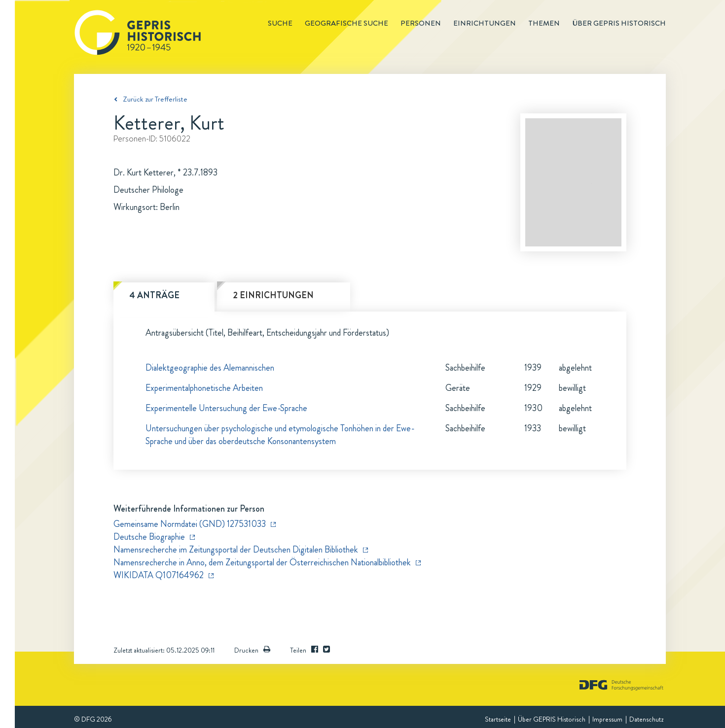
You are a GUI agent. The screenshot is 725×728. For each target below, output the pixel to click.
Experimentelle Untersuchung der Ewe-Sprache (226, 408)
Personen (421, 23)
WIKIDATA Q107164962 (159, 575)
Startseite (498, 719)
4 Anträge (154, 295)
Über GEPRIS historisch (619, 23)
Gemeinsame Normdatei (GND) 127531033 (190, 524)
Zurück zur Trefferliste (155, 99)
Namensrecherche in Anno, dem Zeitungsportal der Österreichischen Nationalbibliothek (262, 562)
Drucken (252, 650)
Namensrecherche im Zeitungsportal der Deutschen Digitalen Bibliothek (236, 550)
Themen (544, 23)
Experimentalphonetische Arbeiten (204, 388)
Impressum (607, 719)
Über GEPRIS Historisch (552, 719)
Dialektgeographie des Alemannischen (210, 368)
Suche (280, 23)
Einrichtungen (485, 23)
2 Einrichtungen (273, 295)
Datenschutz (646, 719)
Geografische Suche (346, 23)
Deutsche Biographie (149, 537)
